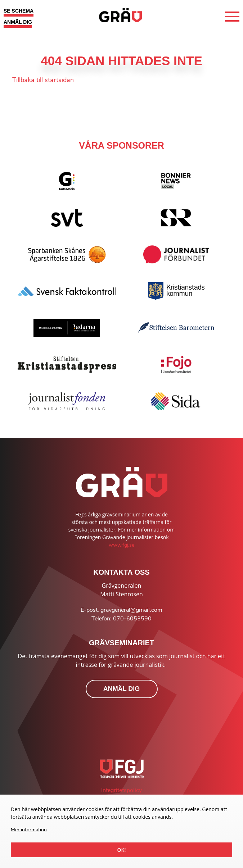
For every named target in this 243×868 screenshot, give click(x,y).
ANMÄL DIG (18, 22)
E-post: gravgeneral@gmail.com (121, 610)
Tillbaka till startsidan (43, 80)
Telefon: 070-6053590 (121, 619)
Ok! (122, 850)
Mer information (29, 830)
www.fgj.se (121, 545)
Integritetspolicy (121, 790)
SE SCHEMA (19, 11)
